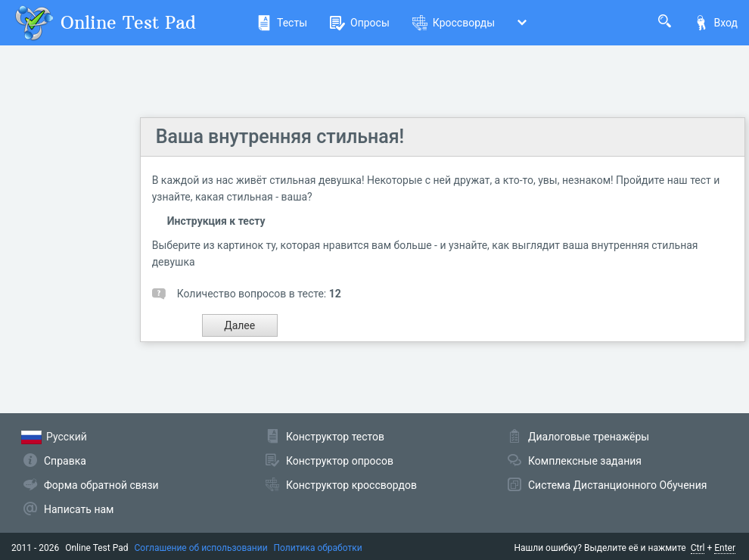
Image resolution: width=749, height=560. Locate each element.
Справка (65, 461)
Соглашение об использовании (201, 548)
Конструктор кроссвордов (351, 485)
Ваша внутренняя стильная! (280, 137)
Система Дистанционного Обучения (617, 485)
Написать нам (79, 509)
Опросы (360, 23)
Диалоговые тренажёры (589, 437)
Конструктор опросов (340, 461)
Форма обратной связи (101, 485)
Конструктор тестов (335, 437)
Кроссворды (454, 23)
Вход (716, 23)
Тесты (282, 23)
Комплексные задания (585, 461)
